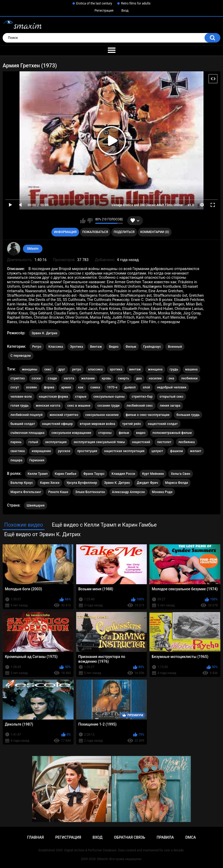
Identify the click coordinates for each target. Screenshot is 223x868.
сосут (15, 387)
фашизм (176, 451)
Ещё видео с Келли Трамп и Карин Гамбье (104, 525)
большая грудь (188, 415)
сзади (52, 378)
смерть (124, 378)
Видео (114, 347)
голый (33, 442)
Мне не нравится (90, 221)
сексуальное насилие (102, 415)
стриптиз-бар (142, 397)
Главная (35, 837)
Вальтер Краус (22, 483)
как (81, 387)
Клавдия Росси (123, 474)
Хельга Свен (180, 474)
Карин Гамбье (66, 474)
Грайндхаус (152, 347)
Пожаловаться (95, 232)
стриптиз (18, 378)
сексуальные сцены (109, 397)
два (139, 378)
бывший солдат (23, 424)
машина (192, 369)
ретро (77, 369)
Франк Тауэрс (94, 474)
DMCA (191, 837)
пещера (16, 460)
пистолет (164, 442)
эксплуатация (56, 442)
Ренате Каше (58, 492)
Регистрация (104, 11)
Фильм (131, 347)
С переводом (21, 356)
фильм (124, 433)
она (171, 378)
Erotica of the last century (94, 3)
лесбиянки (189, 378)
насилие (155, 378)
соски (36, 378)
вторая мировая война (98, 424)
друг (62, 369)
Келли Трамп (38, 474)
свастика (18, 451)
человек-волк (21, 397)
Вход (125, 11)
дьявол (130, 387)
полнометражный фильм (172, 433)
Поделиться (124, 232)
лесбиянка (187, 442)
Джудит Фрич (147, 483)
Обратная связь (129, 837)
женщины (30, 369)
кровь (106, 378)
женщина (155, 369)
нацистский (141, 442)
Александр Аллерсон (129, 492)
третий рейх (131, 424)
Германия (37, 460)
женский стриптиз (64, 415)
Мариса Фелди (176, 483)
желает (196, 451)
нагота (69, 378)
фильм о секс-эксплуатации (148, 415)
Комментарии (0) (155, 232)
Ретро (37, 347)
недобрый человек (172, 387)
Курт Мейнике (153, 474)
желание (88, 378)
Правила (165, 837)
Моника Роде (162, 492)
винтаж (135, 369)
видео (141, 433)
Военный (175, 347)
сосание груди (108, 406)
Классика (56, 347)
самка (95, 387)
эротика (116, 369)
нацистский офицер (58, 424)
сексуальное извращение (71, 433)
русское (64, 451)
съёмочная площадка (28, 433)
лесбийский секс (140, 406)
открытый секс (171, 397)
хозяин (31, 387)
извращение (41, 451)
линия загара (170, 406)
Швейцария (36, 505)
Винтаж (96, 347)
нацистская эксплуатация (124, 451)
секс (48, 369)
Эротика (77, 347)
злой (146, 387)
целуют (157, 451)
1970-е (112, 387)
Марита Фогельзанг (26, 492)
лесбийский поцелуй (27, 415)
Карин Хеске (50, 483)
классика (96, 369)
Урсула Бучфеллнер (82, 483)
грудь (174, 369)
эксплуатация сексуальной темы (99, 442)
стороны (105, 433)
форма (49, 387)
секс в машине (79, 406)
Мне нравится (83, 221)
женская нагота (48, 406)
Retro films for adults (136, 3)
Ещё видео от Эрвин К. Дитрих (42, 534)
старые (81, 397)
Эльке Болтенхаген (90, 492)
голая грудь (20, 406)
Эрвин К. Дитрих (45, 333)
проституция (87, 451)
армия (66, 387)
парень (16, 442)
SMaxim (33, 249)
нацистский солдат (163, 424)
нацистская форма (54, 397)
